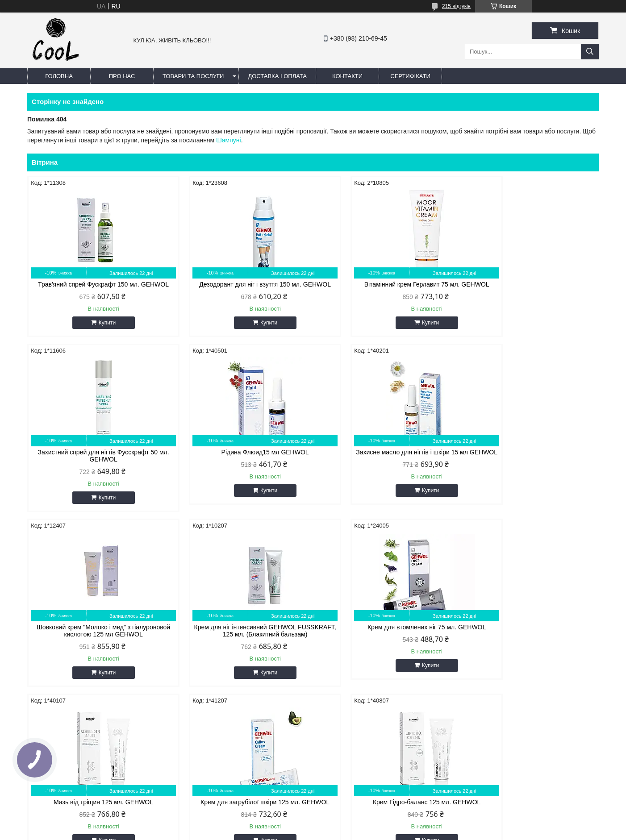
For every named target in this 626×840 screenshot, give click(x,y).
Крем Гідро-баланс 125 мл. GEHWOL (531, 634)
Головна (59, 76)
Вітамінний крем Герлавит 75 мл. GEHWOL (386, 284)
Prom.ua (355, 823)
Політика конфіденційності (385, 832)
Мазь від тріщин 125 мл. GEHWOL (240, 634)
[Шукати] (590, 52)
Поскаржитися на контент (316, 832)
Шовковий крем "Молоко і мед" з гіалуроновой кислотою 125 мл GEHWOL (386, 463)
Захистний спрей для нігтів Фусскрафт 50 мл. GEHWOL (531, 288)
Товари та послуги (193, 76)
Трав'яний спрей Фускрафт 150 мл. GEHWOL (95, 288)
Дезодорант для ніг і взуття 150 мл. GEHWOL (240, 288)
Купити (99, 330)
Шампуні (229, 140)
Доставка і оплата (277, 76)
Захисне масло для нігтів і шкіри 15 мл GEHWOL (240, 463)
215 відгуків (456, 6)
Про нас (122, 76)
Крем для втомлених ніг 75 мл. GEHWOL (95, 634)
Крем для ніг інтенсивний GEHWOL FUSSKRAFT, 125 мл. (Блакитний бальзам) (531, 463)
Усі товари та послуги (559, 704)
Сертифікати (410, 76)
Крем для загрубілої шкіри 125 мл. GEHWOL (386, 638)
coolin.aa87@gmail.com (263, 764)
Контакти (347, 76)
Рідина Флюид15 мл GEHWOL (95, 459)
